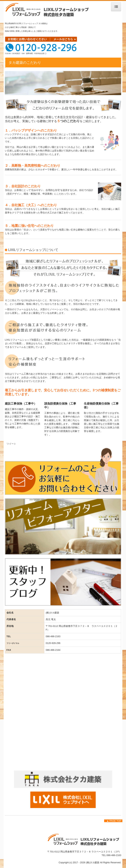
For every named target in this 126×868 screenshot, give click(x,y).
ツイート (11, 444)
